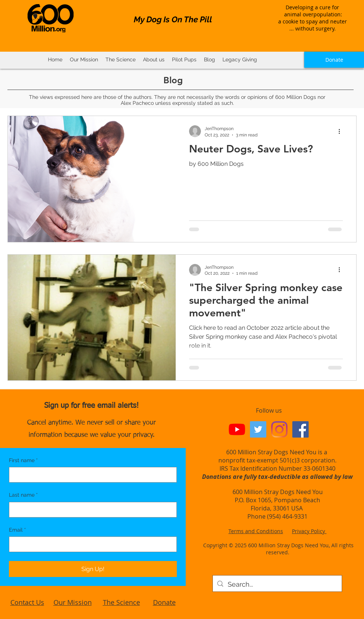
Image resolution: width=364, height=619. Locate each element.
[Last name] (91, 510)
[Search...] (277, 584)
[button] (121, 60)
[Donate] (334, 60)
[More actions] (342, 131)
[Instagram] (279, 429)
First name (23, 461)
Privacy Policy (309, 531)
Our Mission (73, 602)
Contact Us (27, 602)
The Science (121, 602)
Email (17, 530)
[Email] (91, 544)
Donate (164, 602)
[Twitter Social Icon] (258, 429)
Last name (23, 495)
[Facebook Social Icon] (300, 429)
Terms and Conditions (256, 531)
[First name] (91, 475)
